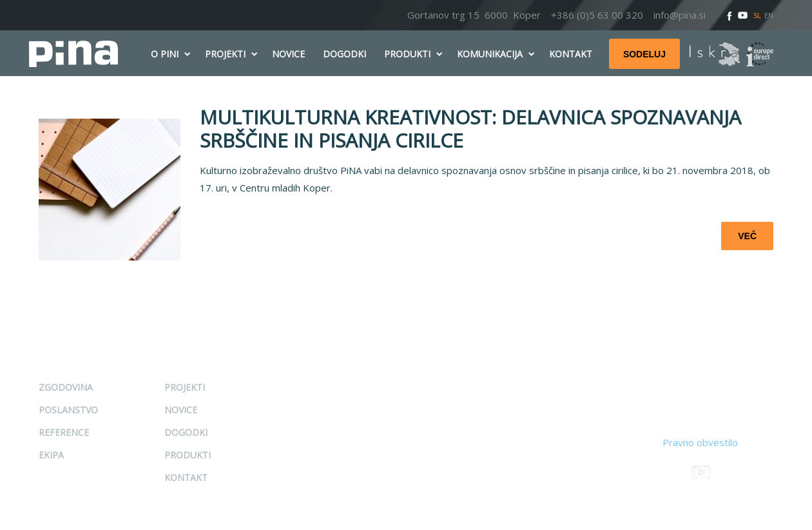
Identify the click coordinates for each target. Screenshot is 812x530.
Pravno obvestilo (700, 442)
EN (769, 15)
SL (757, 15)
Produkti (188, 455)
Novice (181, 410)
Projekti (185, 387)
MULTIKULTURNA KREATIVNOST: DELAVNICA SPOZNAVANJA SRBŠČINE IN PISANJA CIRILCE (470, 129)
